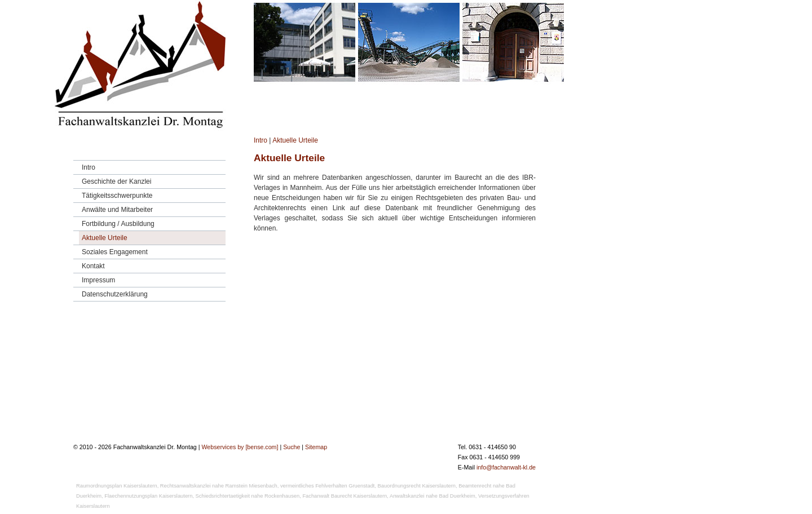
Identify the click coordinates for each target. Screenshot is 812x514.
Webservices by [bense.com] (240, 447)
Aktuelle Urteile (295, 140)
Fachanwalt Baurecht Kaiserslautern (345, 496)
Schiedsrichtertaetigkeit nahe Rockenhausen (248, 496)
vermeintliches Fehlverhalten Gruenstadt (327, 486)
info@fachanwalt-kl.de (506, 467)
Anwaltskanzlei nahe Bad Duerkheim (433, 496)
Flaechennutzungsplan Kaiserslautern (148, 496)
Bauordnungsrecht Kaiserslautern (417, 486)
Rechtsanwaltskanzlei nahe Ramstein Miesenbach (219, 486)
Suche (292, 447)
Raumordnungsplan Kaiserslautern (117, 486)
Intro (261, 140)
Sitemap (316, 447)
